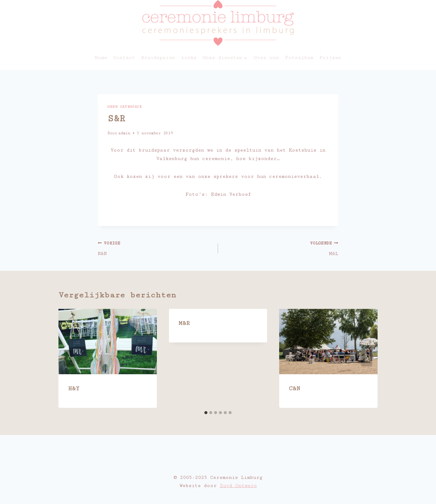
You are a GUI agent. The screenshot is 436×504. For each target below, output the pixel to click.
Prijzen (330, 58)
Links (189, 58)
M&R (184, 323)
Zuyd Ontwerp (238, 486)
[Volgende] (367, 358)
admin (124, 133)
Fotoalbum (299, 58)
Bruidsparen (158, 58)
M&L (281, 248)
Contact (124, 58)
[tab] (206, 413)
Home (101, 58)
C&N (294, 388)
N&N (155, 248)
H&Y (74, 388)
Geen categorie (125, 107)
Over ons (266, 58)
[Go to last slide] (69, 358)
